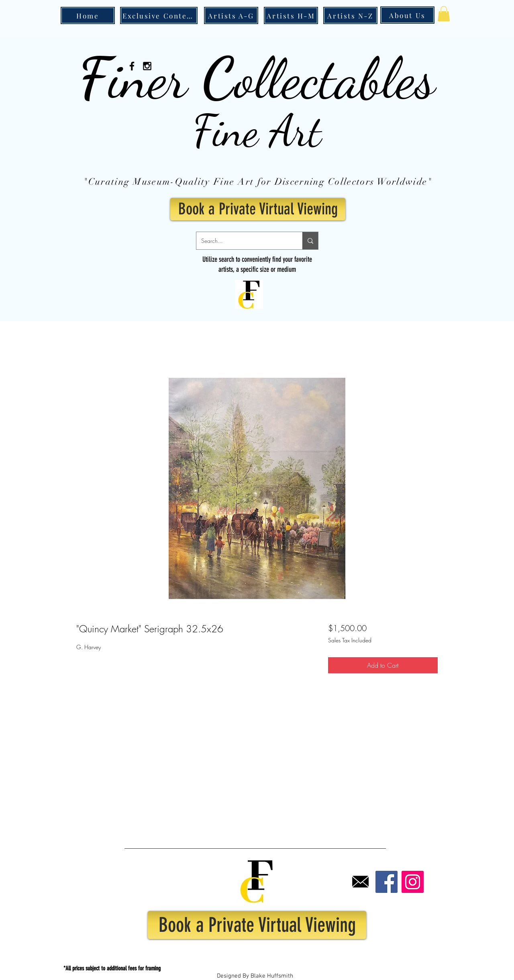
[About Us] (407, 15)
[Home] (88, 15)
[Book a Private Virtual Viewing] (258, 209)
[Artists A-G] (231, 15)
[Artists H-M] (291, 15)
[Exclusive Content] (159, 15)
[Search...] (243, 241)
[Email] (360, 882)
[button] (444, 14)
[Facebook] (387, 882)
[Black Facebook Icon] (132, 66)
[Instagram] (413, 882)
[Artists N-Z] (350, 15)
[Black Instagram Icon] (147, 66)
